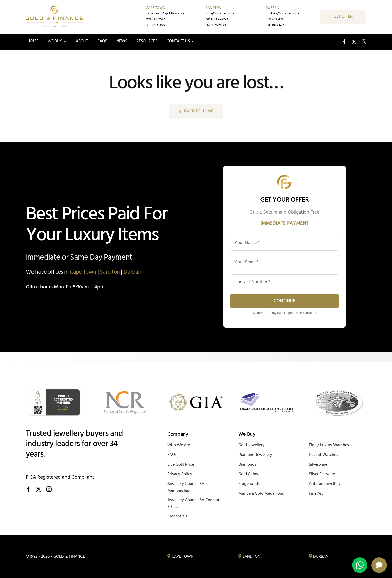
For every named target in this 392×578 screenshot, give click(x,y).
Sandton (110, 272)
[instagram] (364, 42)
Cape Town (83, 272)
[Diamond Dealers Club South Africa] (267, 390)
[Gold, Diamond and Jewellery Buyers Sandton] (267, 557)
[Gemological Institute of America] (196, 390)
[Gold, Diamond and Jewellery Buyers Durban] (338, 557)
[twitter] (354, 42)
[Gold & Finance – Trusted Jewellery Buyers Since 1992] (54, 9)
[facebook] (344, 42)
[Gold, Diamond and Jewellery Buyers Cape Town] (196, 557)
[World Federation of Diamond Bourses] (338, 390)
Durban (132, 272)
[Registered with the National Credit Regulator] (125, 390)
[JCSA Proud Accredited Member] (54, 390)
